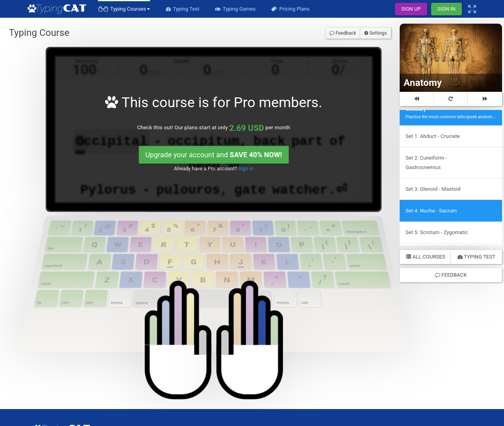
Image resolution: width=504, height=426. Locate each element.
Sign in (233, 124)
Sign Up (411, 9)
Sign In (447, 9)
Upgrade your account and (213, 115)
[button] (124, 9)
